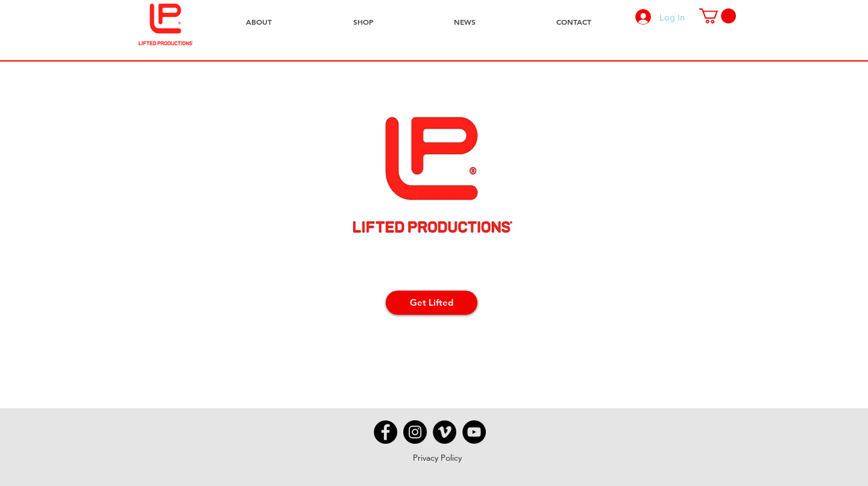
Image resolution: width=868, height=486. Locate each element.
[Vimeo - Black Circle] (445, 432)
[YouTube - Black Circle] (474, 432)
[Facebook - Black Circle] (385, 432)
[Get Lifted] (432, 303)
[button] (718, 16)
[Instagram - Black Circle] (415, 432)
